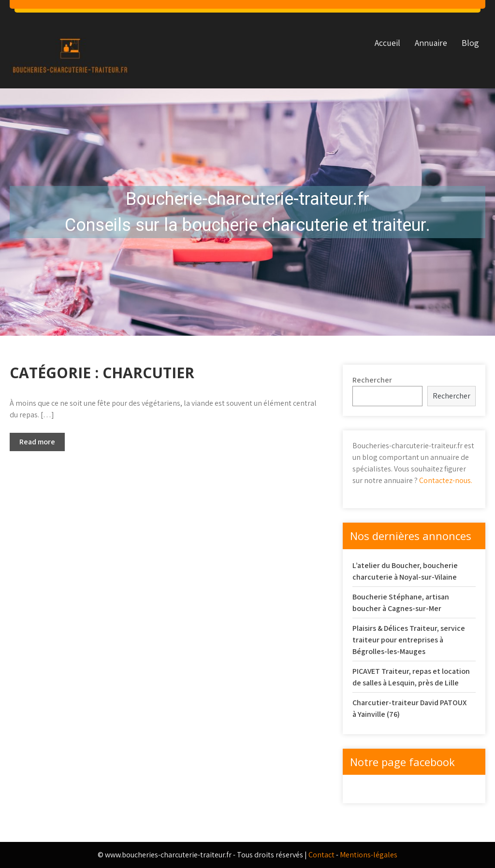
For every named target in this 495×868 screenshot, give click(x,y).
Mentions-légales (369, 855)
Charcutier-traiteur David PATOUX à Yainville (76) (409, 708)
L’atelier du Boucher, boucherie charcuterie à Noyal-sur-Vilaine (405, 571)
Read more (37, 442)
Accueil (387, 43)
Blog (470, 43)
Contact (321, 855)
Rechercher (372, 380)
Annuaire (431, 43)
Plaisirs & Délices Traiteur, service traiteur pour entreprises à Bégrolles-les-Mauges (409, 640)
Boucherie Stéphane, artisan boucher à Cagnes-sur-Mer (401, 603)
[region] (247, 212)
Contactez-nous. (446, 480)
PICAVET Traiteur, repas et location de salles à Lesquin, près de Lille (411, 677)
